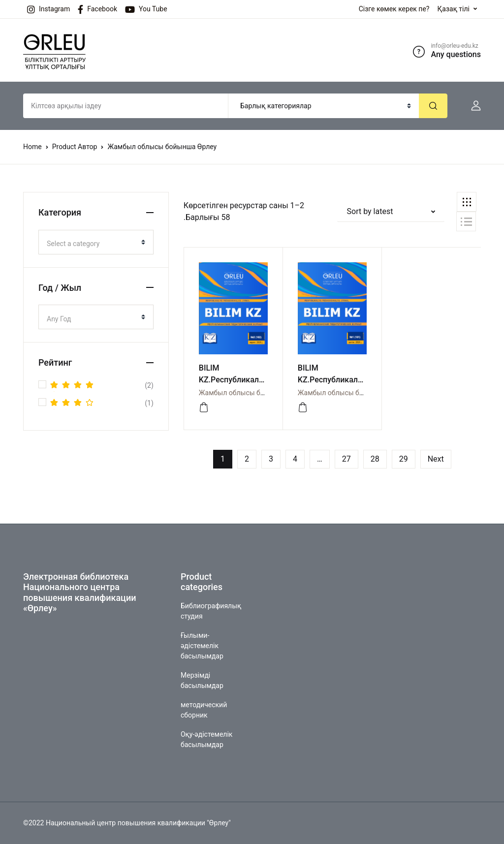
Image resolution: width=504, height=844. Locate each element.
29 (404, 459)
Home (32, 147)
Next (436, 459)
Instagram (48, 9)
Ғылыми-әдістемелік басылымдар (202, 646)
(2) (102, 386)
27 (346, 459)
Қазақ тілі (453, 9)
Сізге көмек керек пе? (394, 9)
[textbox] (92, 244)
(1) (102, 404)
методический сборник (204, 710)
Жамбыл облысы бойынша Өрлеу (253, 393)
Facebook (97, 9)
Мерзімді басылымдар (202, 680)
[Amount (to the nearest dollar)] (126, 106)
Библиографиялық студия (211, 611)
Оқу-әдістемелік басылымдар (206, 739)
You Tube (146, 9)
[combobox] (96, 242)
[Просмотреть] (204, 407)
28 (375, 459)
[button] (472, 106)
